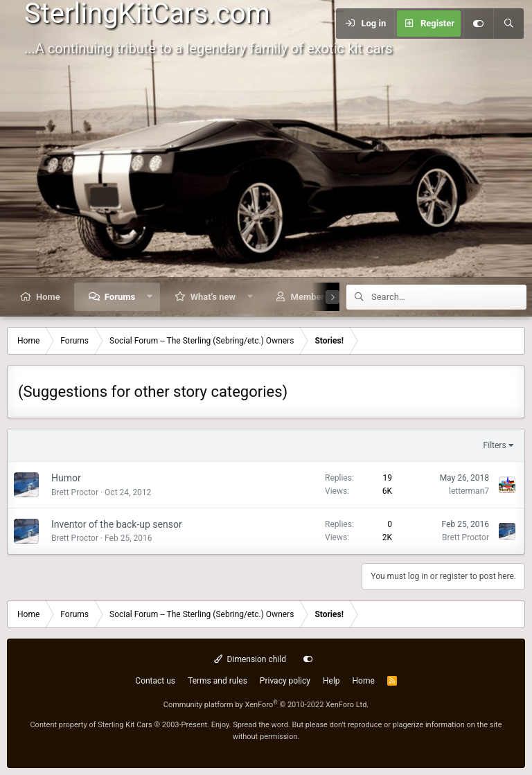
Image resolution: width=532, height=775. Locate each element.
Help (331, 681)
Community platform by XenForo (266, 705)
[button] (150, 297)
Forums (120, 297)
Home (48, 297)
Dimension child (250, 659)
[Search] (508, 24)
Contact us (155, 681)
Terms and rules (218, 681)
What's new (213, 297)
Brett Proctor (75, 492)
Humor (66, 478)
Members (310, 297)
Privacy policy (285, 681)
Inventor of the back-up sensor (117, 524)
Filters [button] (495, 445)
